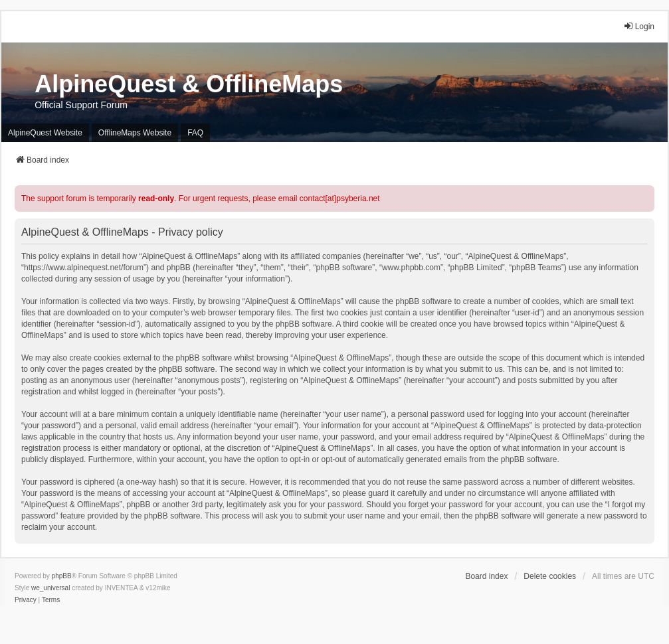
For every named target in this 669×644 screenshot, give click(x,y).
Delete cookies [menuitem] (550, 576)
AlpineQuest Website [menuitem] (45, 133)
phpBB (62, 576)
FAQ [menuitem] (195, 133)
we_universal (50, 588)
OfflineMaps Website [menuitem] (135, 133)
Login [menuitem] (639, 26)
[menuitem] (26, 600)
